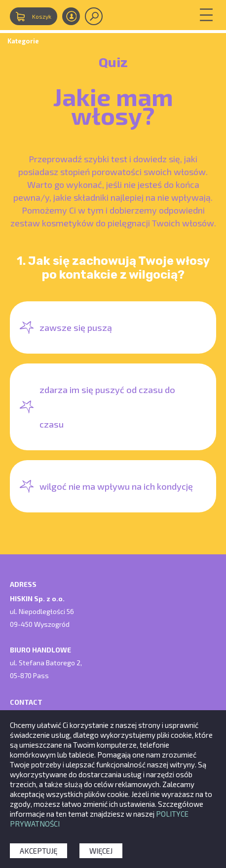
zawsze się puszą (76, 327)
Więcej (101, 851)
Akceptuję (38, 851)
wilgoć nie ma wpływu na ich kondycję (116, 486)
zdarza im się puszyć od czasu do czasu (107, 407)
